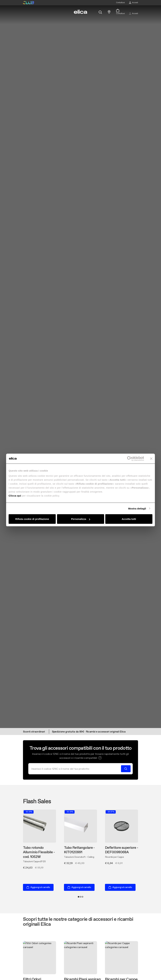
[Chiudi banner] (151, 458)
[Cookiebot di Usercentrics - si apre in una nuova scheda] (130, 458)
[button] (100, 758)
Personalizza (81, 519)
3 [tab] (82, 897)
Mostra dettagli (137, 508)
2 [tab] (80, 897)
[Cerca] (76, 769)
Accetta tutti (129, 519)
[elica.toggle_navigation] (25, 12)
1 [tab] (79, 897)
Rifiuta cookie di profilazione (32, 519)
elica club (29, 3)
